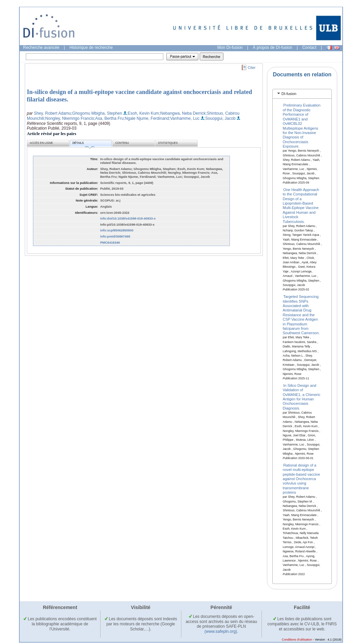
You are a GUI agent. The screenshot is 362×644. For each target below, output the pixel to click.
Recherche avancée (41, 48)
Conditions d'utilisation (297, 640)
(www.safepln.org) (221, 631)
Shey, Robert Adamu (53, 113)
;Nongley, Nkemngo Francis (69, 118)
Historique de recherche (91, 48)
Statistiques (168, 143)
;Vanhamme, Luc (184, 118)
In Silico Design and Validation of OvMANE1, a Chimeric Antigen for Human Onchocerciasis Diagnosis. (302, 396)
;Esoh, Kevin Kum (143, 113)
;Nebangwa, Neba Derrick (182, 113)
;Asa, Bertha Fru (109, 118)
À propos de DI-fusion (272, 48)
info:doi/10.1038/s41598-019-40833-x (128, 218)
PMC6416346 (110, 242)
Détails (83, 144)
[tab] (302, 94)
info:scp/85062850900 (117, 230)
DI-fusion (289, 94)
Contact (309, 48)
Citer (252, 68)
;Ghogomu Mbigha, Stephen (97, 113)
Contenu (122, 143)
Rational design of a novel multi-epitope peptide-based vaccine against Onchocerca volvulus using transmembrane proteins (302, 478)
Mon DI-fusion (230, 48)
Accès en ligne (41, 143)
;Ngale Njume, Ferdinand (146, 118)
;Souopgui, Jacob (220, 118)
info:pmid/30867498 (115, 236)
